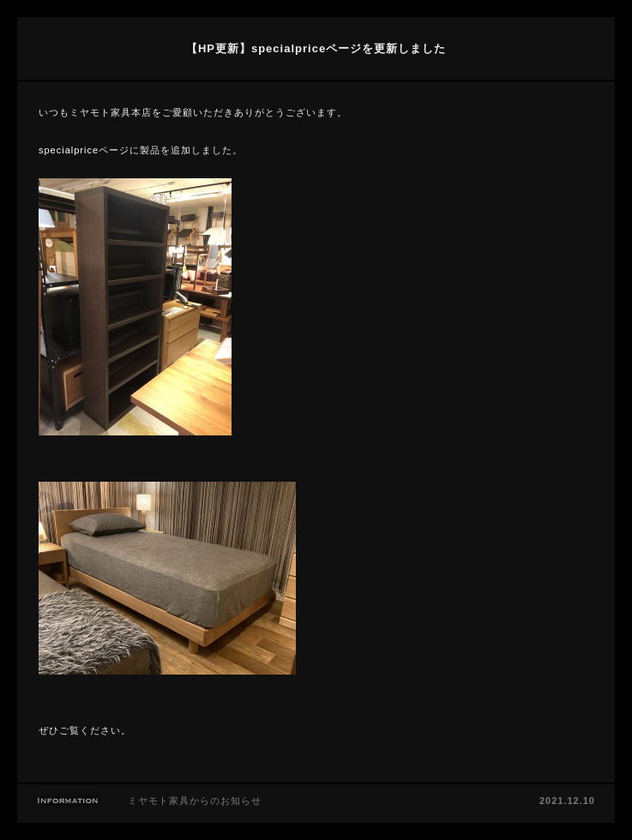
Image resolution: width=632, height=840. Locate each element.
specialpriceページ (84, 150)
